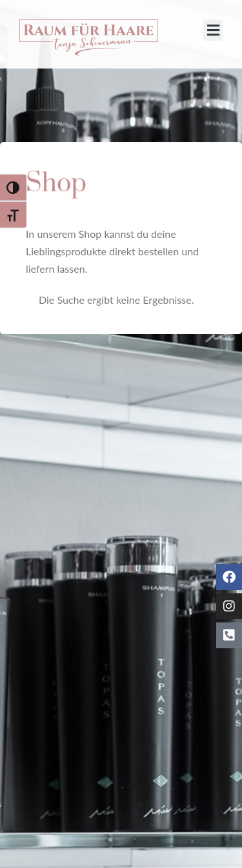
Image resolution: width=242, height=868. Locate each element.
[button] (213, 30)
